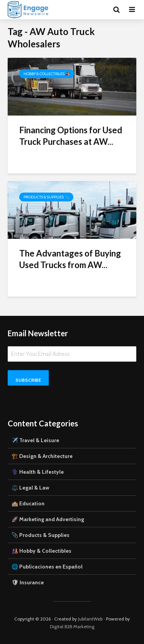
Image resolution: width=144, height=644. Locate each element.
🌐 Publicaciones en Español (47, 567)
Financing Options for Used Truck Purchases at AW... (71, 136)
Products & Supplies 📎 (46, 197)
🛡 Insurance (28, 582)
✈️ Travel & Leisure (35, 440)
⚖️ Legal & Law (30, 488)
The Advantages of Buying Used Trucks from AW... (70, 259)
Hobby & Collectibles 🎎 (47, 74)
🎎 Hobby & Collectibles (41, 551)
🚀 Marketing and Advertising (48, 519)
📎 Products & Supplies (41, 535)
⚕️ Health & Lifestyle (38, 472)
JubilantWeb (90, 619)
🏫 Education (28, 503)
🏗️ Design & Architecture (42, 456)
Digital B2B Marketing (72, 626)
